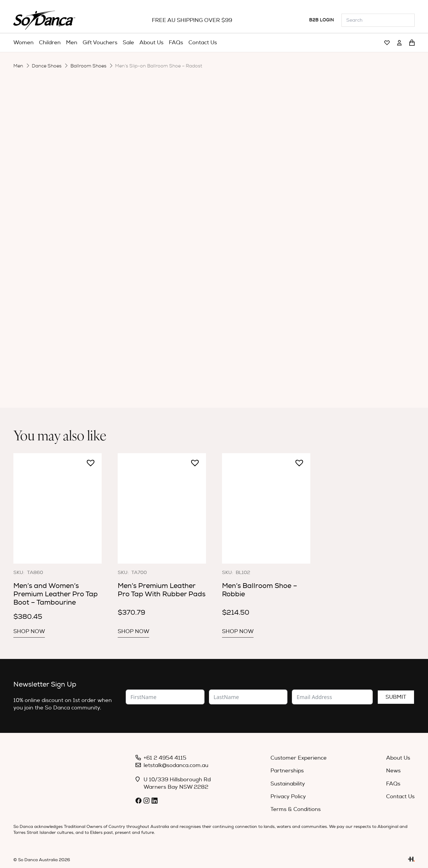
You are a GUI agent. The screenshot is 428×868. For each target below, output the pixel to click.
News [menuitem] (393, 771)
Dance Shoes (47, 66)
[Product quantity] (181, 255)
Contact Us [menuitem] (400, 797)
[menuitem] (23, 43)
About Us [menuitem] (398, 758)
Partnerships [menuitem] (287, 771)
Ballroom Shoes (88, 66)
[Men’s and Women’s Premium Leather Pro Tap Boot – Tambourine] (58, 508)
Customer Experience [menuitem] (299, 758)
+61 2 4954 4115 (165, 758)
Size (158, 232)
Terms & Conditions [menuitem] (296, 809)
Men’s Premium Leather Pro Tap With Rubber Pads (162, 590)
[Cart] (412, 43)
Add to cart (224, 255)
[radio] (218, 216)
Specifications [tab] (224, 280)
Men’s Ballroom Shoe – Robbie (260, 590)
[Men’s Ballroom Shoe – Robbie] (266, 508)
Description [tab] (175, 280)
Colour (161, 216)
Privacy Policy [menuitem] (288, 797)
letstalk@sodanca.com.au (176, 765)
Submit (396, 697)
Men (18, 66)
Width (160, 197)
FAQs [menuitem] (393, 784)
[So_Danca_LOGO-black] (44, 20)
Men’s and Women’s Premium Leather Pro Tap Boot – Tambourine (56, 594)
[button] (155, 252)
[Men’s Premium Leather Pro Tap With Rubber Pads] (162, 508)
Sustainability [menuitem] (288, 784)
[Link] (387, 43)
